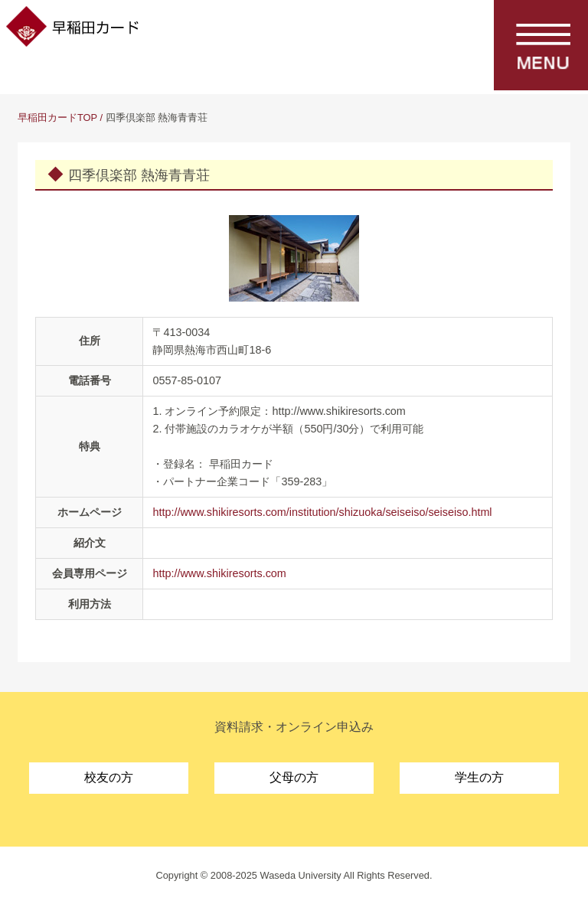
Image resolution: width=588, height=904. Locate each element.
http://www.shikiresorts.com (219, 573)
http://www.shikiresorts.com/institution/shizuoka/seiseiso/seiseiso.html (322, 512)
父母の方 (294, 777)
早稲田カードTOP (57, 117)
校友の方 (109, 777)
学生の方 (479, 777)
